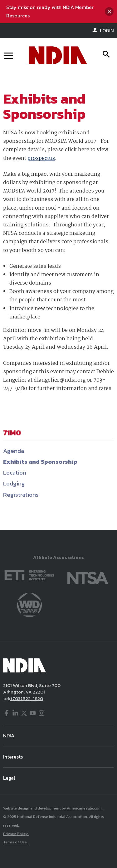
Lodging (14, 483)
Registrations (21, 495)
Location (15, 473)
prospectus (41, 158)
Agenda (14, 451)
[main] (58, 301)
